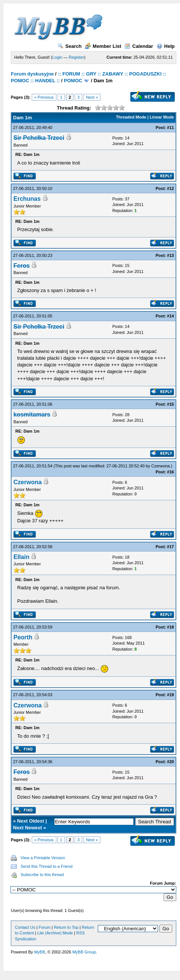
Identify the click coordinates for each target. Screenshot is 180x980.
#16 (170, 472)
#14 (170, 316)
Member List (103, 46)
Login (57, 57)
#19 (170, 695)
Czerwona (161, 466)
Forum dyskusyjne (32, 74)
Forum (44, 927)
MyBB (39, 952)
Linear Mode (162, 117)
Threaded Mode (131, 117)
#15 (170, 404)
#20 (170, 762)
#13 (170, 255)
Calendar (139, 46)
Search (69, 46)
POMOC (73, 81)
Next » (92, 97)
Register (76, 57)
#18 (170, 627)
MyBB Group (84, 952)
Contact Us (25, 927)
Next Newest (27, 828)
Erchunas (27, 199)
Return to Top (66, 927)
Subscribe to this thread (42, 875)
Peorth (23, 637)
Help (166, 46)
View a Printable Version (43, 858)
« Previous (44, 97)
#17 (170, 547)
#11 (170, 128)
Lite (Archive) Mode (55, 933)
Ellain (21, 557)
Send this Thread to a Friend (46, 866)
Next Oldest (31, 821)
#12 (170, 188)
